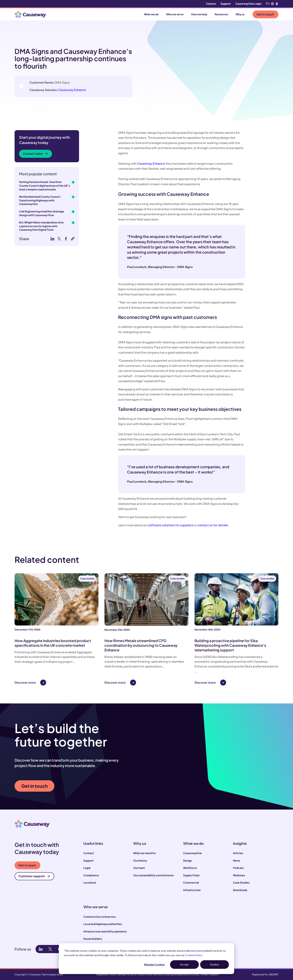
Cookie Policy (193, 955)
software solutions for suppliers (171, 525)
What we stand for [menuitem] (145, 853)
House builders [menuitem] (93, 939)
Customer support (34, 876)
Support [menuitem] (226, 4)
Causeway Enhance (93, 90)
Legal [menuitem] (87, 868)
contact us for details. (213, 525)
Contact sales (35, 154)
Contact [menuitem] (89, 853)
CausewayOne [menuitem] (192, 853)
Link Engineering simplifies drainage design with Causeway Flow (42, 213)
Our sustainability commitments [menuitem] (154, 875)
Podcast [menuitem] (238, 868)
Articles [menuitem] (238, 853)
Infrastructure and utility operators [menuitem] (105, 931)
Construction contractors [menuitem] (100, 917)
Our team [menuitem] (139, 868)
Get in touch (265, 14)
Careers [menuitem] (211, 4)
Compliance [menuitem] (91, 875)
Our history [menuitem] (140, 860)
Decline (215, 964)
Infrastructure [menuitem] (192, 890)
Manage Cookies (154, 964)
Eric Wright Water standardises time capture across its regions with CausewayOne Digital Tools (41, 226)
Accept (184, 964)
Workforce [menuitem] (190, 868)
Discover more (25, 682)
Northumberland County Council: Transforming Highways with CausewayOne (40, 200)
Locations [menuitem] (90, 882)
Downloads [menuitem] (240, 890)
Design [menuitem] (188, 860)
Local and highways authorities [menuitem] (103, 924)
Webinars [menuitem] (239, 875)
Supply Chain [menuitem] (191, 875)
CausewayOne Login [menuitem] (248, 4)
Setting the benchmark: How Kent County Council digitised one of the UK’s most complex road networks (44, 185)
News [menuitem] (237, 860)
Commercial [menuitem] (191, 882)
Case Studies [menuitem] (241, 882)
